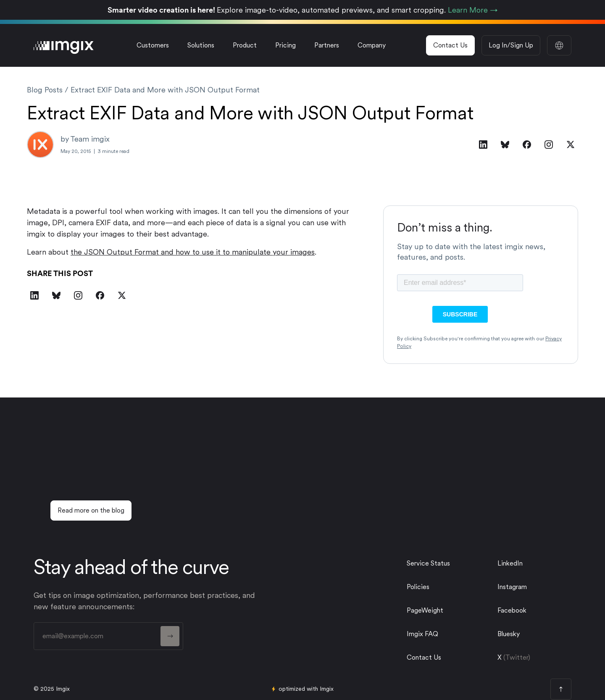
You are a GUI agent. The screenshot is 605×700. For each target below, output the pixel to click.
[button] (201, 45)
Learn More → (473, 10)
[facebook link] (531, 611)
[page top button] (561, 689)
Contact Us (450, 45)
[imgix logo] (64, 45)
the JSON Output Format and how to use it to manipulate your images (193, 252)
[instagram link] (531, 587)
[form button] (170, 636)
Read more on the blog (91, 510)
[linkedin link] (531, 563)
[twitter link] (531, 634)
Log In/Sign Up (511, 45)
